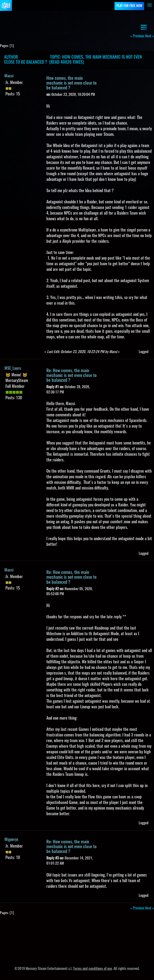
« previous (137, 36)
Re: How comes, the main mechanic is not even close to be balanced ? (71, 376)
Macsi (9, 76)
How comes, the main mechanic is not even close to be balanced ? (71, 83)
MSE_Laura (13, 369)
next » (150, 36)
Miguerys (11, 840)
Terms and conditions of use (93, 969)
